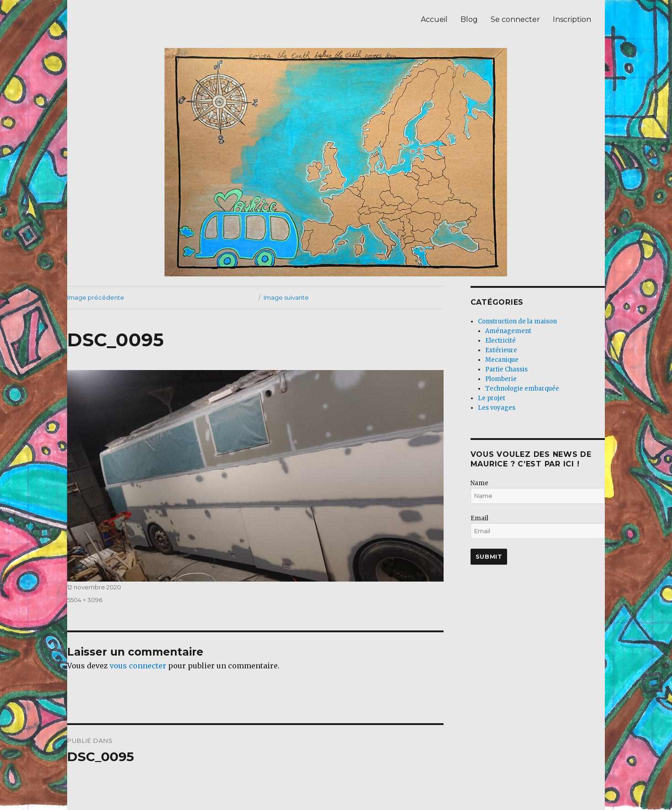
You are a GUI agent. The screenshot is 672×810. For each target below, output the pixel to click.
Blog (469, 19)
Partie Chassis (506, 369)
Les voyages (497, 408)
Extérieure (501, 350)
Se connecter (515, 19)
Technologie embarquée (522, 389)
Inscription (572, 19)
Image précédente (96, 297)
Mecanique (502, 360)
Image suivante (286, 297)
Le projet (492, 398)
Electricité (500, 341)
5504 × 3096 (85, 600)
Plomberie (501, 379)
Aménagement (508, 331)
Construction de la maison (517, 321)
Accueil (434, 19)
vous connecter (138, 666)
